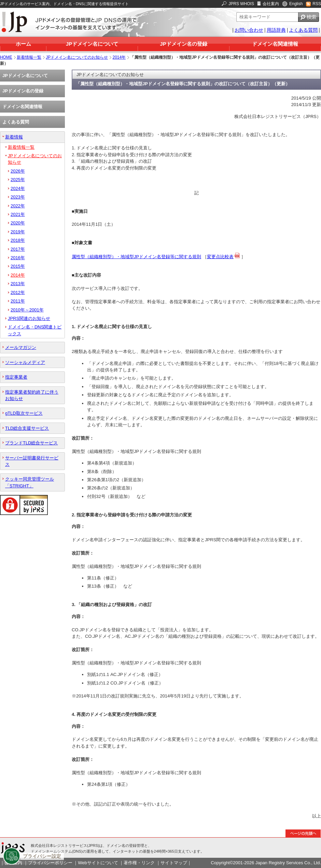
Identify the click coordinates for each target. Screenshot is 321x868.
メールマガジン (21, 347)
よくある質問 (303, 30)
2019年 (18, 232)
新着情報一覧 (29, 57)
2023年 (18, 197)
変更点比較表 (220, 257)
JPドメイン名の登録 (183, 44)
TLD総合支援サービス (27, 428)
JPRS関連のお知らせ (29, 318)
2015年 (18, 266)
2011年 (18, 301)
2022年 (18, 206)
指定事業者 (16, 377)
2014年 (119, 57)
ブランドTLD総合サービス (31, 443)
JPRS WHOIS (241, 4)
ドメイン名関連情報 (275, 44)
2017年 (18, 249)
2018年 (18, 240)
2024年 (18, 188)
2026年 (18, 171)
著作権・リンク (139, 863)
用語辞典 (276, 30)
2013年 (18, 284)
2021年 (18, 214)
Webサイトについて (98, 863)
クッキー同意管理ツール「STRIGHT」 (30, 482)
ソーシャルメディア (25, 362)
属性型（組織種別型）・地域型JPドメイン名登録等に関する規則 (136, 257)
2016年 (18, 258)
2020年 (18, 223)
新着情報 (14, 137)
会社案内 (271, 4)
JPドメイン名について (92, 44)
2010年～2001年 (27, 310)
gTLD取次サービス (24, 413)
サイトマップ (174, 863)
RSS (317, 4)
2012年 (18, 292)
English (296, 4)
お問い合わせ (249, 30)
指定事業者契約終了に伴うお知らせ (32, 395)
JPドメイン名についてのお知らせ (77, 57)
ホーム (23, 44)
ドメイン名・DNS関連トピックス (35, 330)
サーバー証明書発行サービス (32, 461)
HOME (6, 57)
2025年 (18, 180)
